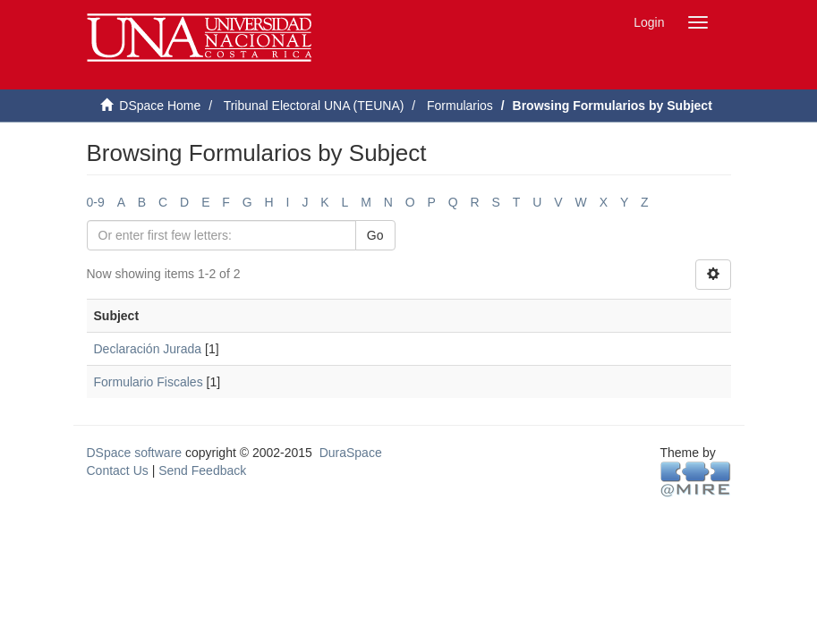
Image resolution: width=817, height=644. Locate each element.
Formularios (460, 106)
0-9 (96, 202)
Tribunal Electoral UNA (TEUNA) (314, 106)
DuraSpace (351, 453)
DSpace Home (160, 106)
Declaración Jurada (148, 349)
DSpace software (135, 453)
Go (375, 235)
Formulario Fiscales (149, 382)
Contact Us (118, 470)
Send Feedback (202, 470)
